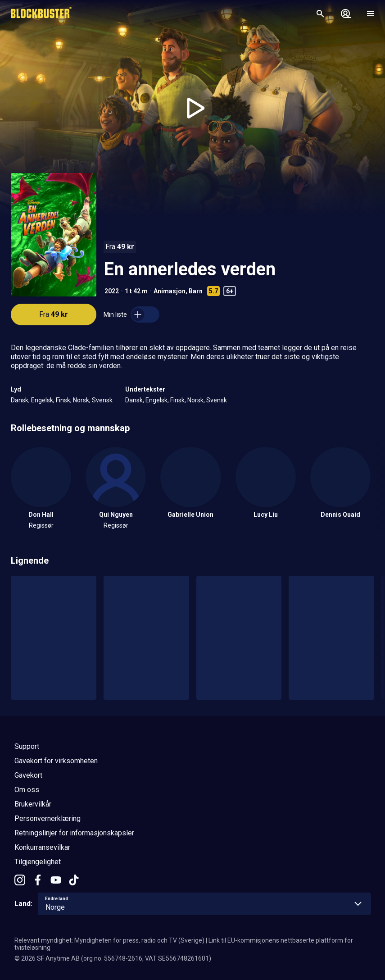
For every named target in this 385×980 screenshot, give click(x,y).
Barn (196, 291)
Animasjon (170, 291)
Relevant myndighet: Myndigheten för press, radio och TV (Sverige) (109, 940)
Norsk (81, 400)
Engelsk (42, 400)
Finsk (63, 400)
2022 (112, 291)
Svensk (102, 400)
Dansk (20, 400)
